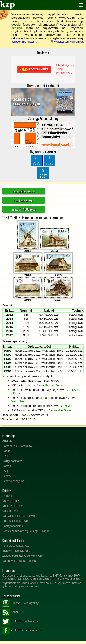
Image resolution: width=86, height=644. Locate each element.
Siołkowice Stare (60, 410)
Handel (7, 451)
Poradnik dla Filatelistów (17, 446)
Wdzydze (18, 401)
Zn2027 (43, 173)
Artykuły (7, 441)
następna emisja (24, 200)
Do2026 (49, 160)
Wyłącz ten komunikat (67, 42)
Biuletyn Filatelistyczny (16, 551)
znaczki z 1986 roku (24, 209)
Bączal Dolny (54, 385)
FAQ (5, 471)
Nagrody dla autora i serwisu (20, 561)
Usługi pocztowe (12, 461)
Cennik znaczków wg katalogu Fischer (26, 531)
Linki (5, 456)
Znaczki (7, 496)
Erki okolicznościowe (15, 521)
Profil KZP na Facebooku (22, 631)
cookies (17, 28)
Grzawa (66, 406)
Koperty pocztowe (13, 506)
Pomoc (7, 466)
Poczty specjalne (13, 526)
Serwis (6, 476)
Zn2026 (37, 160)
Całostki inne (10, 511)
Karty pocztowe (12, 501)
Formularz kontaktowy (16, 546)
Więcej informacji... (24, 42)
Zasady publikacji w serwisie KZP (23, 556)
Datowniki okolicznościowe (19, 516)
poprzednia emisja (24, 191)
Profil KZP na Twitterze (21, 621)
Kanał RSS (13, 612)
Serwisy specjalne (13, 481)
